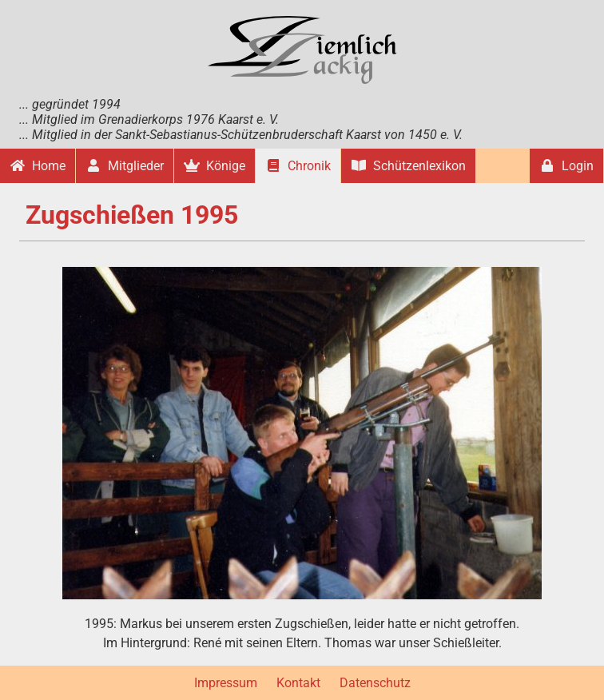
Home (38, 166)
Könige (215, 166)
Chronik (298, 166)
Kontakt (298, 683)
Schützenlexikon (408, 166)
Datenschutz (375, 683)
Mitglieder (125, 166)
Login (566, 166)
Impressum (226, 683)
